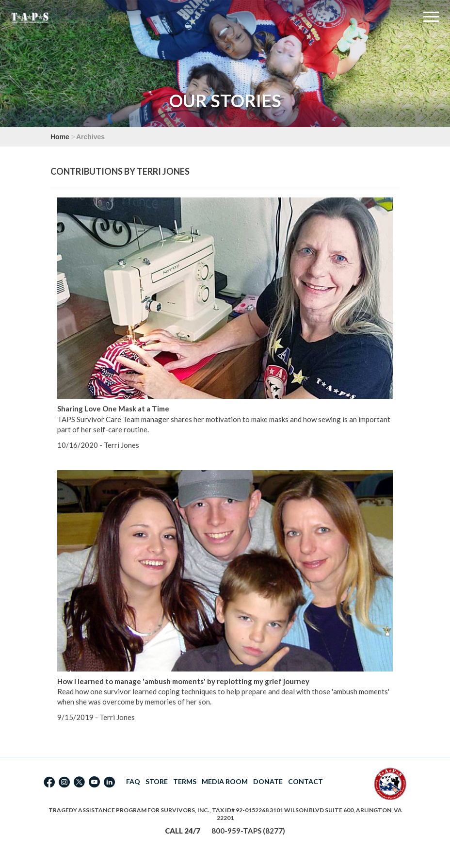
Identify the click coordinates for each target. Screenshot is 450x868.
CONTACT (305, 781)
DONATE (268, 781)
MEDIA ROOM (225, 781)
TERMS (185, 781)
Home (60, 137)
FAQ (133, 781)
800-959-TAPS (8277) (248, 831)
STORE (157, 781)
